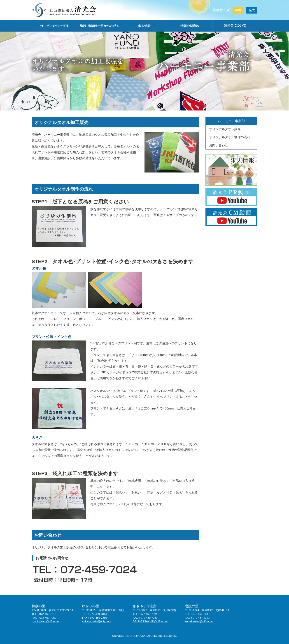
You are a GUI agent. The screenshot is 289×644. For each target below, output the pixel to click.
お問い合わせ (219, 145)
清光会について (235, 26)
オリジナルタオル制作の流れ (230, 137)
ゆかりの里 (91, 606)
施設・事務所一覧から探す (99, 26)
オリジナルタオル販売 (225, 129)
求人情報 (144, 26)
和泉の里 (38, 606)
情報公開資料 (190, 26)
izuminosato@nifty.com (45, 621)
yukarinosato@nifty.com (97, 621)
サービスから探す (54, 26)
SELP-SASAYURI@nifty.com (150, 621)
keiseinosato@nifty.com (199, 621)
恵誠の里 (192, 606)
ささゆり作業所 (145, 606)
